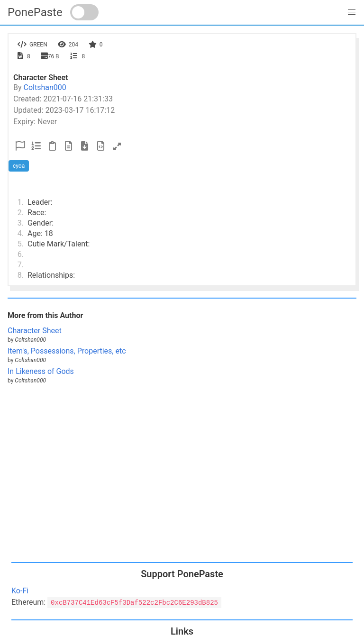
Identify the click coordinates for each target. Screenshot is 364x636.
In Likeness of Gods (41, 371)
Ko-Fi (20, 591)
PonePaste (35, 12)
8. (21, 275)
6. (21, 254)
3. (21, 223)
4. (21, 233)
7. (21, 265)
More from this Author (45, 315)
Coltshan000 (45, 87)
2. (21, 213)
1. (21, 202)
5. (21, 244)
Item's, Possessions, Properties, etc (67, 351)
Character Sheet (35, 331)
